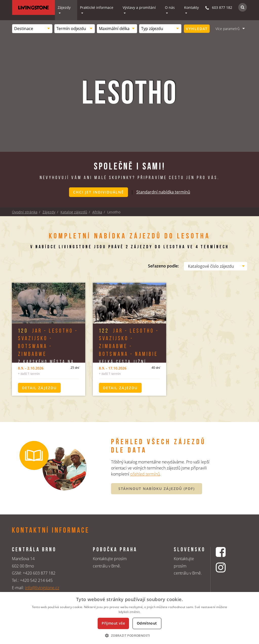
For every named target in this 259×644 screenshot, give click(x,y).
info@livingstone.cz (42, 587)
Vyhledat (197, 29)
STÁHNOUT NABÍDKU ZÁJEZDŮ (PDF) (157, 488)
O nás (170, 7)
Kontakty (191, 7)
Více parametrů (228, 29)
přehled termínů (145, 474)
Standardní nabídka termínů (163, 192)
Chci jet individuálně (99, 192)
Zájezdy (64, 7)
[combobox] (32, 29)
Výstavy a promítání (139, 7)
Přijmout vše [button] (113, 623)
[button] (129, 635)
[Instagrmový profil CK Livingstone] (227, 568)
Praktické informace (97, 7)
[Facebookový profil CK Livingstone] (227, 552)
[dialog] (129, 618)
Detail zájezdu (39, 388)
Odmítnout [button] (147, 623)
